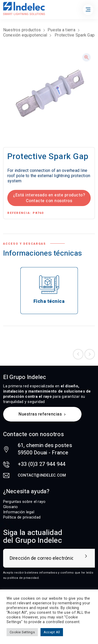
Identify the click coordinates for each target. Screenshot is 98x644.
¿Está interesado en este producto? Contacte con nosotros (49, 198)
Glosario (11, 507)
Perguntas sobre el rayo (24, 502)
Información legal (19, 512)
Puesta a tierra (61, 30)
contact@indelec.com (42, 475)
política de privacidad (23, 578)
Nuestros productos (22, 30)
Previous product (78, 354)
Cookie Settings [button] (22, 632)
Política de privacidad (22, 517)
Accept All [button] (52, 632)
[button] (87, 57)
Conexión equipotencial (25, 35)
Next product (90, 354)
